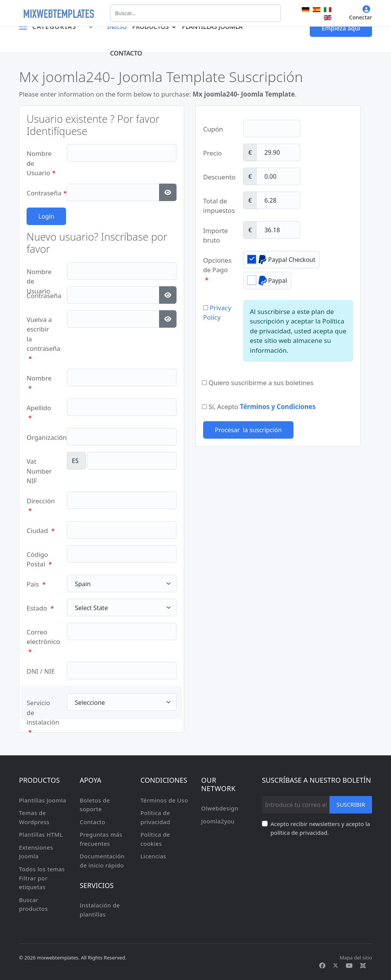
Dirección (41, 503)
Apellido (39, 410)
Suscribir (351, 804)
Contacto (126, 53)
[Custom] (363, 966)
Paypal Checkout (281, 259)
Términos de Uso (164, 800)
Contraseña (41, 193)
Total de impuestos (218, 203)
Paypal (267, 280)
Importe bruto (215, 233)
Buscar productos (33, 904)
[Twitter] (336, 966)
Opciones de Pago (217, 262)
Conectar (361, 13)
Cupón (213, 129)
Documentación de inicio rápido (102, 861)
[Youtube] (349, 966)
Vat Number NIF (39, 464)
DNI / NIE (41, 671)
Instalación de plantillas (100, 910)
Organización (41, 437)
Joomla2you (218, 821)
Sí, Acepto (259, 407)
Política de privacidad (155, 817)
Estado (40, 608)
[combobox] (195, 13)
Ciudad (41, 530)
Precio (212, 153)
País (36, 584)
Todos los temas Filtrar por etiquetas (42, 878)
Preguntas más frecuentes (101, 839)
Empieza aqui (341, 28)
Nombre (39, 380)
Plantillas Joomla (43, 800)
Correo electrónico (41, 634)
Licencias (153, 856)
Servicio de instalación (41, 705)
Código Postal (39, 557)
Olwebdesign (220, 808)
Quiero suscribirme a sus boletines (258, 383)
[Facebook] (322, 966)
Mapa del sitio (356, 958)
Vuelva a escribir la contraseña (41, 322)
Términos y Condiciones (278, 407)
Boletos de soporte (95, 805)
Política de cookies (155, 839)
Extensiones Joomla (36, 852)
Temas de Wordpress (34, 817)
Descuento (218, 177)
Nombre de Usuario (41, 156)
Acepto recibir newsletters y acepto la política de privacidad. (320, 828)
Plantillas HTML (41, 834)
